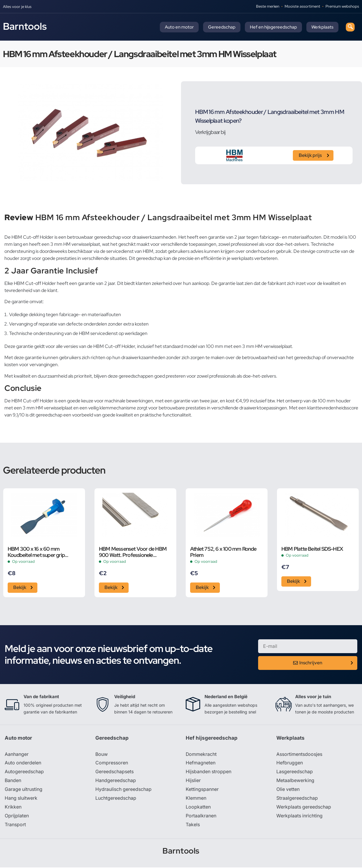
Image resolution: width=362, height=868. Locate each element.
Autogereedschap (24, 772)
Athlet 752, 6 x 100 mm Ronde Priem (223, 552)
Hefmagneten (201, 764)
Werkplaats (322, 27)
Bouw (102, 755)
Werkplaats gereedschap (304, 808)
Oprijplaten (17, 816)
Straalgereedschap (297, 799)
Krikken (13, 808)
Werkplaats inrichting (300, 816)
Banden (13, 781)
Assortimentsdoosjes (299, 755)
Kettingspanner (202, 790)
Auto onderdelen (23, 764)
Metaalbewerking (295, 781)
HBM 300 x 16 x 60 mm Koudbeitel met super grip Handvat (36, 552)
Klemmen (196, 799)
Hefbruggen (290, 764)
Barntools (25, 26)
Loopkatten (198, 808)
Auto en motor (179, 27)
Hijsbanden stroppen (209, 772)
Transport (15, 825)
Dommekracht (201, 755)
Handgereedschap (116, 781)
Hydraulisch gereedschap (124, 790)
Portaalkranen (201, 816)
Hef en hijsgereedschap (273, 27)
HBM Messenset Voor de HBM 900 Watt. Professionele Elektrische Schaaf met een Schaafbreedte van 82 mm (133, 552)
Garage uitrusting (24, 790)
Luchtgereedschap (116, 799)
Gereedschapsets (114, 772)
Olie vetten (288, 790)
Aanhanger (17, 755)
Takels (193, 825)
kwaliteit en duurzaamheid (40, 376)
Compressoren (112, 764)
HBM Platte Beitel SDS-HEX (312, 549)
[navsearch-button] (350, 27)
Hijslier (193, 781)
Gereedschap (222, 27)
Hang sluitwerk (21, 799)
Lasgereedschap (295, 772)
